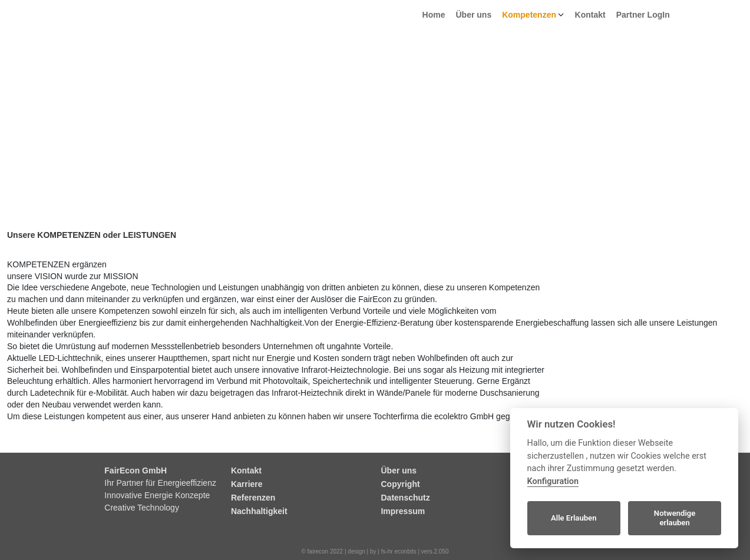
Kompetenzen (529, 15)
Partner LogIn (643, 15)
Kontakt (590, 15)
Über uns (474, 15)
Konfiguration (553, 481)
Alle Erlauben (574, 518)
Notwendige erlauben (675, 518)
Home (434, 15)
